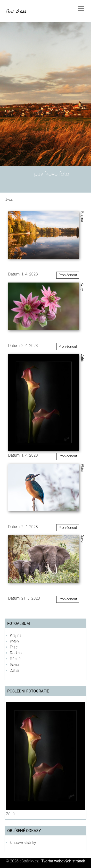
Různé (15, 659)
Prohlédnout (68, 275)
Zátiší (15, 670)
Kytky (15, 641)
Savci (14, 665)
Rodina (16, 653)
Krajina (16, 635)
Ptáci (14, 647)
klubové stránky (23, 843)
